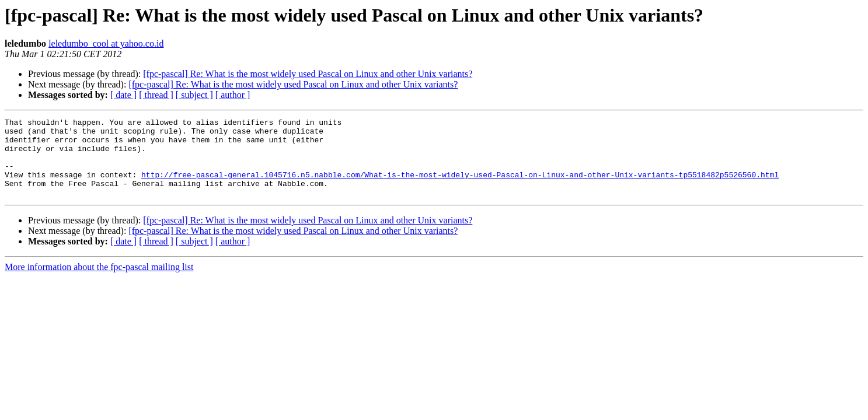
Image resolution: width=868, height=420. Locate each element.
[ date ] (123, 95)
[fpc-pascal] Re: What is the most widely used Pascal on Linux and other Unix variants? (308, 74)
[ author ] (233, 95)
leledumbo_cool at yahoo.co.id (106, 43)
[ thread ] (156, 95)
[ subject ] (194, 95)
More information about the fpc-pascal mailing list (99, 283)
